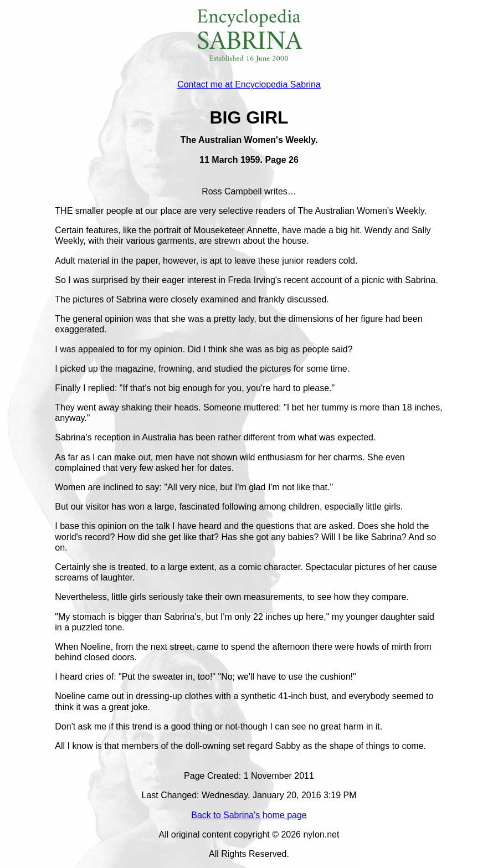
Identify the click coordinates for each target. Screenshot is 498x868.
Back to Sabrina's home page (249, 815)
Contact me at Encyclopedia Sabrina (249, 84)
